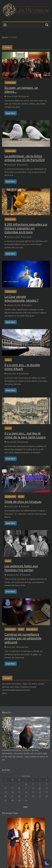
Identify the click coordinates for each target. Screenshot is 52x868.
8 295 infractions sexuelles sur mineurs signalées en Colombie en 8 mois (26, 228)
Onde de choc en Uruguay (23, 502)
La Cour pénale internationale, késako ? (21, 298)
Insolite (8, 360)
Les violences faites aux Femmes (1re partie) (21, 568)
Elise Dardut (25, 96)
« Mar (25, 807)
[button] (47, 863)
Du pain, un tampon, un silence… (21, 89)
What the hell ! (32, 629)
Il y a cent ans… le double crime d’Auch (22, 367)
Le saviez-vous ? (11, 291)
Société (21, 497)
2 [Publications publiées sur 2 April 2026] (26, 784)
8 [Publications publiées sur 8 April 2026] (19, 788)
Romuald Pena (24, 373)
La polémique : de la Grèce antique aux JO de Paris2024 (25, 158)
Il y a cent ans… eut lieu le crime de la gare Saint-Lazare (25, 435)
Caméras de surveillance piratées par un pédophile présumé (23, 638)
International (10, 83)
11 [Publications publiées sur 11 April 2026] (40, 788)
